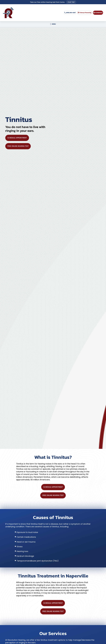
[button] (53, 24)
